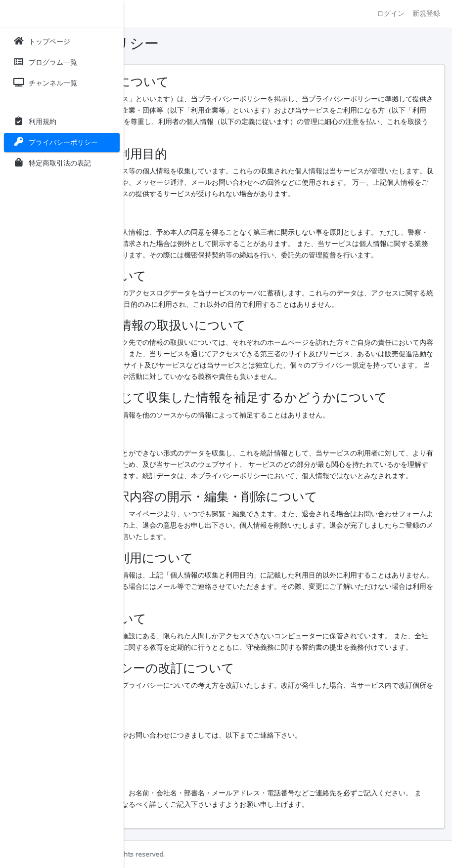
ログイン (391, 13)
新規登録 (426, 13)
